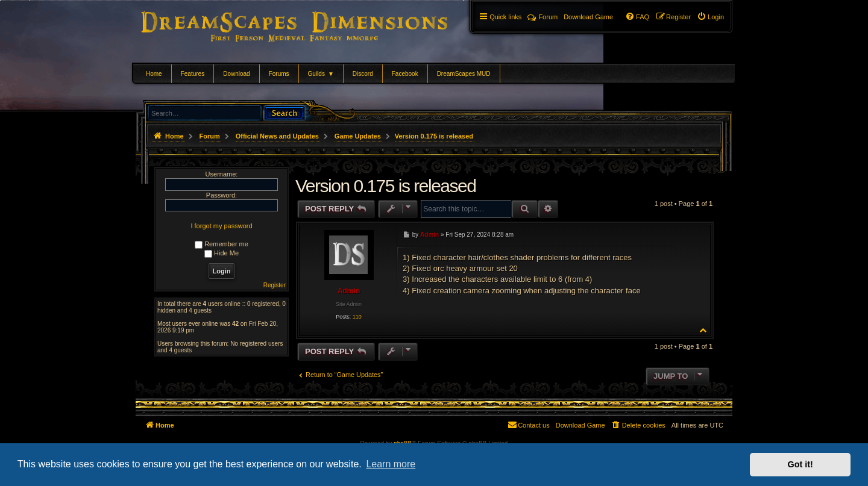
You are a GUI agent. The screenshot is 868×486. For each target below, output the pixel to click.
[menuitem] (710, 17)
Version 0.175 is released (434, 136)
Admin (349, 291)
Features (193, 74)
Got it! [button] (800, 464)
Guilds (321, 74)
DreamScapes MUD (464, 74)
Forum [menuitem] (542, 17)
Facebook (405, 74)
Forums (279, 74)
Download (236, 74)
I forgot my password (221, 226)
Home (154, 74)
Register (275, 285)
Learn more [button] (391, 464)
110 (357, 317)
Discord (363, 74)
